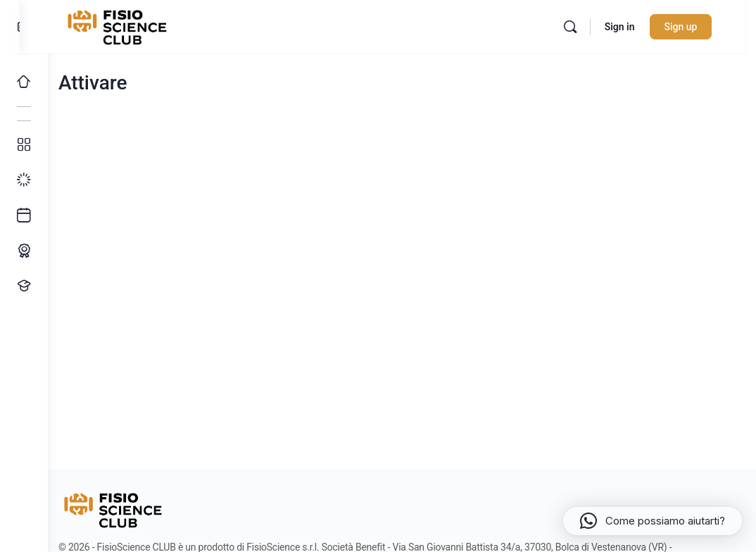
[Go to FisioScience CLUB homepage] (143, 25)
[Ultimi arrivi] (24, 215)
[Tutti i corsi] (24, 145)
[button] (653, 521)
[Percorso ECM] (24, 251)
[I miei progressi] (24, 180)
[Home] (24, 82)
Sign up (695, 27)
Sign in (634, 27)
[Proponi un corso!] (24, 286)
